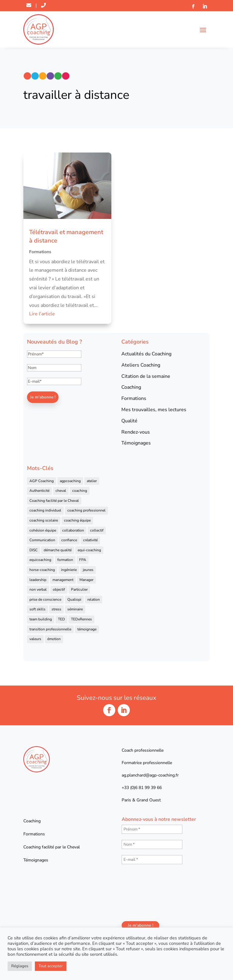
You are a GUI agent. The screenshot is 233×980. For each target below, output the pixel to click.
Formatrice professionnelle (147, 763)
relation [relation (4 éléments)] (94, 599)
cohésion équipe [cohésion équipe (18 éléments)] (43, 530)
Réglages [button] (20, 966)
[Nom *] (152, 844)
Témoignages (136, 443)
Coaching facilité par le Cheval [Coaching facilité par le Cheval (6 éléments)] (54, 501)
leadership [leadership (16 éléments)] (38, 580)
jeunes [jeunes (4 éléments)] (88, 570)
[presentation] (147, 892)
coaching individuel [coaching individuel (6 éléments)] (45, 510)
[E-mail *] (152, 860)
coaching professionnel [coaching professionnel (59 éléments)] (86, 510)
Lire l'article (42, 314)
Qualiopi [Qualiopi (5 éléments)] (74, 599)
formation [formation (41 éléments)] (65, 560)
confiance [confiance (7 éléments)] (69, 540)
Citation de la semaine (146, 376)
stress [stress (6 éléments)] (56, 609)
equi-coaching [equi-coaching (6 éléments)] (89, 550)
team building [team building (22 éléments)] (41, 619)
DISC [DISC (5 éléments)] (34, 550)
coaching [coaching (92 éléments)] (80, 491)
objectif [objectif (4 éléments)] (59, 589)
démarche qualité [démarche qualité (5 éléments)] (58, 550)
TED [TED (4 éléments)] (61, 619)
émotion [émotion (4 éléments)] (54, 639)
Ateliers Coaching (141, 365)
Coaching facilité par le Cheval (52, 847)
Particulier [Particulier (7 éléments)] (79, 589)
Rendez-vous (136, 432)
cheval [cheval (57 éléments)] (61, 491)
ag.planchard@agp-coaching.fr (150, 775)
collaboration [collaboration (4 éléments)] (73, 530)
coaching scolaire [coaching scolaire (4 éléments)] (44, 520)
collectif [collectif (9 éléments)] (97, 530)
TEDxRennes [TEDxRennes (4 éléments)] (81, 619)
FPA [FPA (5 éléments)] (83, 560)
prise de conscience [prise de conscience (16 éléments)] (45, 599)
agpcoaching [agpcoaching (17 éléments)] (70, 481)
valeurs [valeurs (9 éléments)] (35, 639)
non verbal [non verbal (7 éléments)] (38, 589)
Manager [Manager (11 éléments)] (86, 580)
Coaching (131, 387)
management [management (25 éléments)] (63, 580)
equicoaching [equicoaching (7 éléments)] (40, 560)
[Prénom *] (152, 829)
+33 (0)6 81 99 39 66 (142, 788)
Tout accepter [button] (51, 966)
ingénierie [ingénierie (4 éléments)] (69, 570)
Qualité (129, 421)
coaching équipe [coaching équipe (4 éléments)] (77, 520)
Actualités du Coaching (146, 354)
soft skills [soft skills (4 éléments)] (37, 609)
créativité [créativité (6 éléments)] (90, 540)
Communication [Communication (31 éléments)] (42, 540)
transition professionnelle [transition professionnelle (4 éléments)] (50, 629)
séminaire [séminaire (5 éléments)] (75, 609)
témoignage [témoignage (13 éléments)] (87, 629)
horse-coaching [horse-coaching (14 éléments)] (42, 570)
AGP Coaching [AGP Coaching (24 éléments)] (42, 481)
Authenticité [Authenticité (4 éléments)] (39, 491)
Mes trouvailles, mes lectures (154, 410)
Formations (40, 252)
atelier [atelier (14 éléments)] (92, 481)
